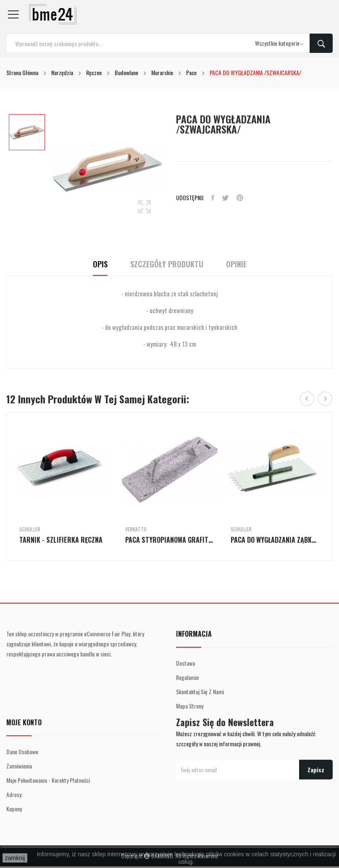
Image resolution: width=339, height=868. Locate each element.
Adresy (14, 794)
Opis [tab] (96, 264)
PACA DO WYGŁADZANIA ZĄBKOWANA (275, 540)
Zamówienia (19, 766)
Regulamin (187, 677)
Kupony (14, 809)
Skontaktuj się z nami (200, 692)
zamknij (15, 858)
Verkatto (136, 529)
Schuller (30, 529)
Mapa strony (190, 706)
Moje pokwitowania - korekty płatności (48, 780)
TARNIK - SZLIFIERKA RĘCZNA (61, 540)
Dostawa (185, 663)
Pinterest (242, 198)
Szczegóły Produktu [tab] (167, 264)
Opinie (240, 264)
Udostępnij (213, 198)
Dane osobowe (22, 752)
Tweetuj (227, 198)
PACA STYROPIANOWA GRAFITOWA (170, 540)
